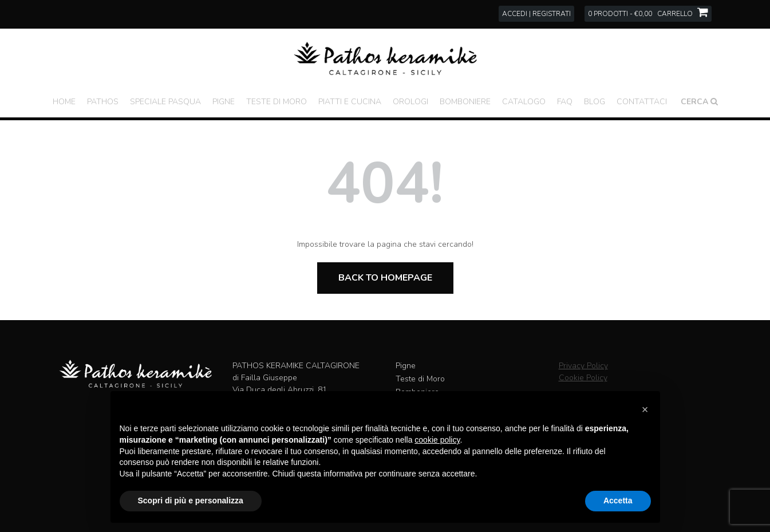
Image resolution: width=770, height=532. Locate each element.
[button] (645, 409)
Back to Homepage (385, 278)
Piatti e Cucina (350, 102)
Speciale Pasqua (165, 102)
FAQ (565, 102)
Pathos (103, 102)
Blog (595, 102)
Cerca (699, 102)
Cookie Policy (583, 378)
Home (64, 102)
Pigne (224, 102)
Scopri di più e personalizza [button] (191, 501)
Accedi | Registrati (536, 14)
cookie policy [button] (437, 440)
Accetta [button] (618, 501)
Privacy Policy (583, 366)
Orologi (410, 102)
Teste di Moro (277, 102)
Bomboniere (465, 102)
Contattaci (642, 102)
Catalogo (524, 102)
